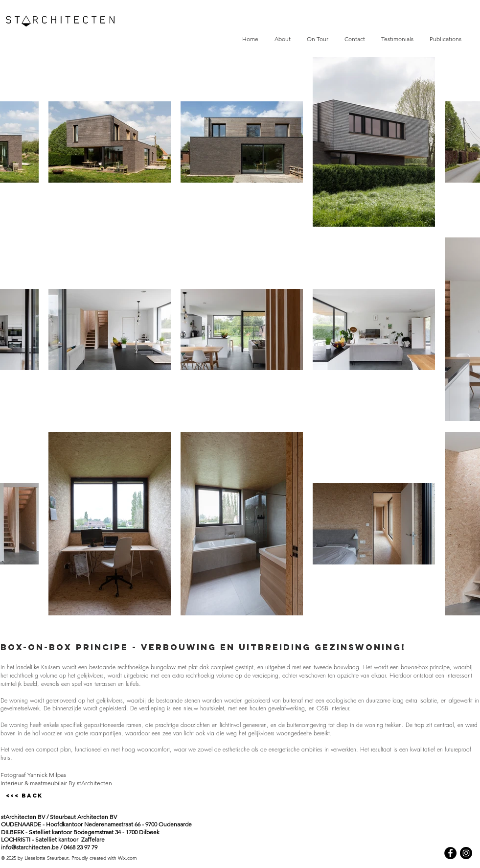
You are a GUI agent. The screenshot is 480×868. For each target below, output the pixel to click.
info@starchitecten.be (30, 847)
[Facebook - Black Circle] (450, 853)
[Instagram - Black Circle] (466, 853)
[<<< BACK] (24, 796)
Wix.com (127, 858)
